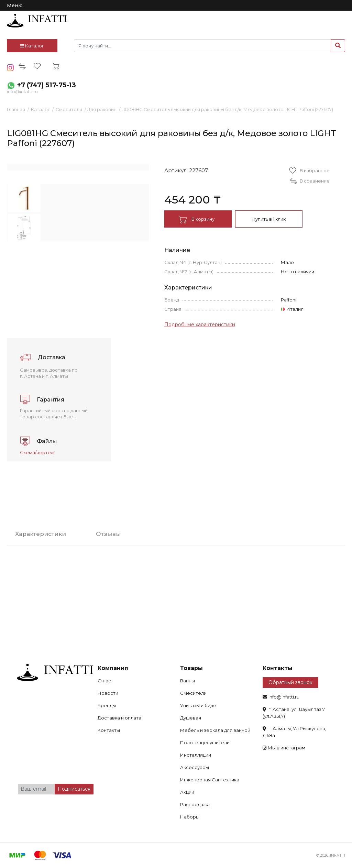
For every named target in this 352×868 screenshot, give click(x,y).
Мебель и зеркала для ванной (215, 730)
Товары (191, 668)
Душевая (191, 718)
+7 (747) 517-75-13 (46, 85)
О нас (104, 681)
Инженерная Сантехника (210, 780)
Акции (187, 792)
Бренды (107, 705)
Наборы (190, 817)
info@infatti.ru (22, 91)
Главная (16, 109)
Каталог (32, 46)
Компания (113, 668)
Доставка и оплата (119, 718)
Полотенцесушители (205, 743)
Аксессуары (195, 767)
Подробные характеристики (200, 325)
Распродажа (195, 804)
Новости (108, 693)
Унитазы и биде (198, 705)
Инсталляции (196, 755)
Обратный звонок (290, 682)
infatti (37, 21)
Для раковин (102, 109)
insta (10, 68)
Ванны (188, 681)
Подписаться (74, 789)
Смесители (69, 109)
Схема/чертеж (37, 452)
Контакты (109, 730)
